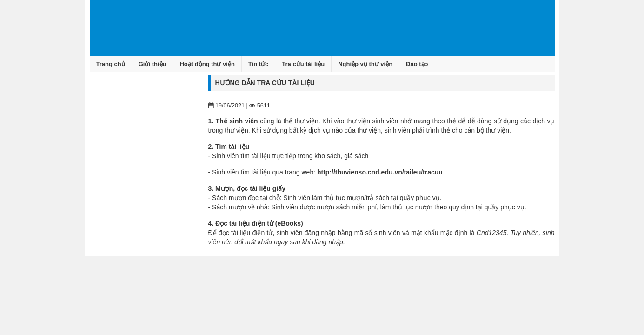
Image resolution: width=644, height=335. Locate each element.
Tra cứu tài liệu (303, 64)
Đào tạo (417, 64)
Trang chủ (111, 64)
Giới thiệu (153, 64)
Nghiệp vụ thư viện (365, 64)
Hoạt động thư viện (207, 64)
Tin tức (258, 64)
